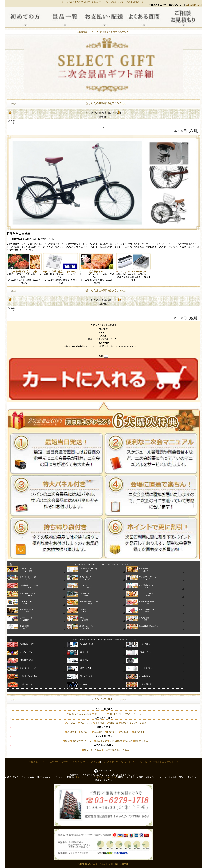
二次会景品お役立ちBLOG (166, 762)
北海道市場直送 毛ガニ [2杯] (24, 272)
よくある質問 (93, 762)
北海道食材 (101, 741)
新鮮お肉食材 (116, 741)
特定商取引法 (145, 762)
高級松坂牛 (101, 723)
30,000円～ (99, 732)
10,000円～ (73, 732)
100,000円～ (140, 732)
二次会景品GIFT (101, 864)
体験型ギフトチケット (83, 741)
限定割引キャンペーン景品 (134, 723)
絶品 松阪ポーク (97, 272)
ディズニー (72, 723)
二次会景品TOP (36, 762)
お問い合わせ (108, 762)
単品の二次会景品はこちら (116, 750)
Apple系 (129, 741)
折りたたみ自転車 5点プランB (114, 32)
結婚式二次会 (85, 714)
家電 (67, 741)
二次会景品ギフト (95, 2)
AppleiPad (113, 723)
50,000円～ (113, 732)
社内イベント (116, 714)
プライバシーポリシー (126, 762)
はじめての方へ (53, 762)
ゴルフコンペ (100, 714)
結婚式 (73, 714)
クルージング (86, 723)
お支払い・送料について (74, 762)
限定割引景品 (141, 741)
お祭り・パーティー (134, 714)
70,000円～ (126, 732)
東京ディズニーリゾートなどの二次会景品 (96, 777)
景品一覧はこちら (93, 750)
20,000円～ (86, 732)
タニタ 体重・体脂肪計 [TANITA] (61, 272)
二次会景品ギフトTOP (87, 32)
